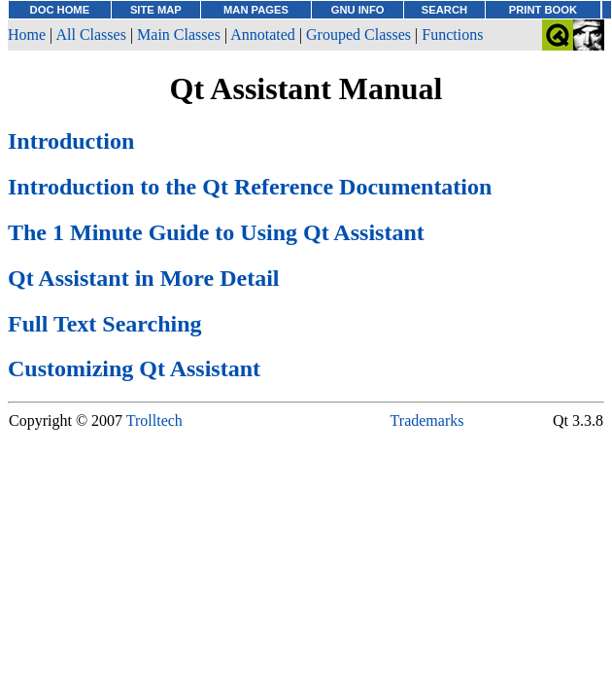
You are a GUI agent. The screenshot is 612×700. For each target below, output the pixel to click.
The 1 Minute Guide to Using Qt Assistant (216, 232)
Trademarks (427, 420)
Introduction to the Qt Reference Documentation (250, 187)
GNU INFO (358, 10)
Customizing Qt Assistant (134, 368)
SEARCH (444, 10)
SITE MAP (156, 10)
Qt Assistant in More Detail (144, 278)
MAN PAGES (256, 10)
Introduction (71, 141)
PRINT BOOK (543, 10)
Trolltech (154, 420)
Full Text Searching (105, 324)
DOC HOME (60, 10)
